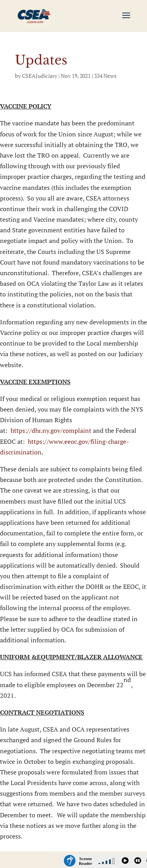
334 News (105, 76)
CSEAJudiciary (40, 76)
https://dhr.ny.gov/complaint (51, 430)
